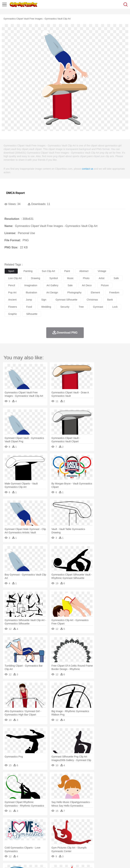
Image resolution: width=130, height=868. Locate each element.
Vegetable (102, 845)
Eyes (88, 834)
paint (67, 271)
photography (74, 292)
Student (19, 840)
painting (28, 271)
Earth (63, 824)
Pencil (69, 840)
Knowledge (111, 840)
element (95, 292)
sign (44, 300)
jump (29, 300)
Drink (44, 845)
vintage (102, 271)
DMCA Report (15, 193)
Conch (54, 824)
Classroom (48, 840)
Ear (81, 834)
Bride (32, 834)
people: (8, 834)
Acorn (18, 824)
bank (110, 300)
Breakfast (18, 845)
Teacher (29, 840)
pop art (12, 292)
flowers (13, 307)
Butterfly (38, 829)
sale (70, 285)
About (7, 861)
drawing (35, 278)
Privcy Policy (29, 861)
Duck (76, 829)
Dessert (36, 845)
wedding (46, 307)
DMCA (53, 861)
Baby (25, 834)
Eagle (84, 829)
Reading (59, 840)
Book (38, 840)
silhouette (32, 314)
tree (81, 307)
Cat (46, 829)
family (41, 834)
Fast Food (54, 845)
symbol (54, 278)
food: (7, 845)
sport (11, 271)
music (70, 278)
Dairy (27, 845)
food (29, 307)
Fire (69, 824)
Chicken (54, 829)
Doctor (74, 834)
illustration (31, 292)
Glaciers (86, 824)
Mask (18, 834)
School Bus (92, 840)
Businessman (62, 834)
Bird (30, 829)
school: (8, 840)
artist (102, 278)
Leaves (36, 824)
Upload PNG (67, 861)
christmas (92, 300)
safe (116, 278)
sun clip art (48, 271)
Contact (42, 861)
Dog (69, 829)
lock (115, 307)
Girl (119, 834)
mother (50, 834)
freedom (114, 292)
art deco (87, 285)
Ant (17, 829)
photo (86, 278)
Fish (102, 829)
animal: (8, 829)
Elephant (93, 829)
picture (105, 285)
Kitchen (113, 845)
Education (79, 840)
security (65, 307)
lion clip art (15, 278)
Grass (95, 824)
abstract (84, 271)
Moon (115, 824)
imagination (31, 285)
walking (96, 834)
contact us (87, 169)
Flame (77, 824)
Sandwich (80, 845)
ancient (12, 300)
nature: (8, 824)
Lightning (105, 824)
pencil (12, 285)
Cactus (45, 824)
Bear (23, 829)
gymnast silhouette (66, 300)
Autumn (27, 824)
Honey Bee (119, 829)
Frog (109, 829)
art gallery (52, 285)
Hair (113, 834)
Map (102, 840)
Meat (71, 845)
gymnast (98, 307)
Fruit (64, 845)
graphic (13, 314)
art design (52, 292)
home (106, 834)
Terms (16, 861)
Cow (63, 829)
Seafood (91, 845)
